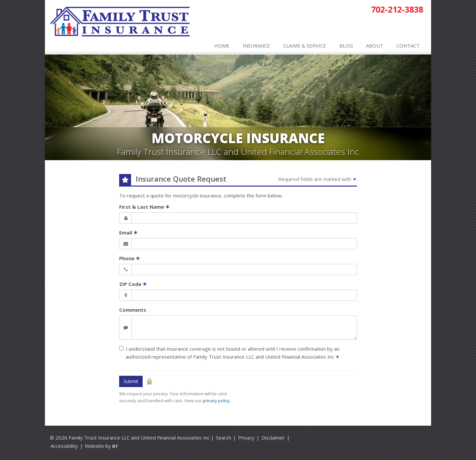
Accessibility (64, 446)
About (375, 46)
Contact (408, 46)
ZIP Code (133, 284)
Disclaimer (273, 438)
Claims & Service (305, 46)
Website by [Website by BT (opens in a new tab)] (102, 446)
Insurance (256, 46)
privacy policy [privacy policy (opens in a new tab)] (216, 401)
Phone (130, 258)
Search (223, 438)
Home (222, 46)
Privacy (246, 438)
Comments (133, 310)
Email (128, 232)
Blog (346, 46)
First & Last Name (144, 207)
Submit (131, 381)
